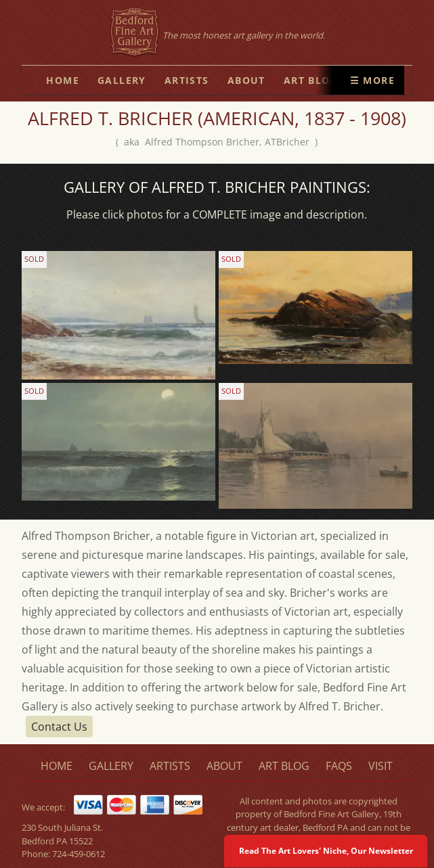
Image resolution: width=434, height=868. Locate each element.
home (63, 80)
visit (381, 766)
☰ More (372, 80)
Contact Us (59, 727)
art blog (311, 80)
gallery (122, 80)
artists (187, 80)
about (246, 80)
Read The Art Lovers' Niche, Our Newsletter (326, 851)
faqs (339, 766)
